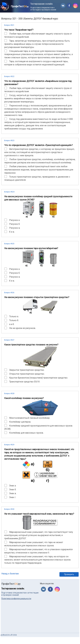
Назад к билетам (10, 574)
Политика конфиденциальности (16, 599)
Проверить (69, 574)
